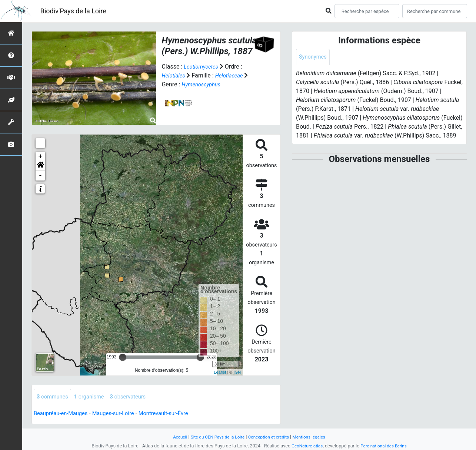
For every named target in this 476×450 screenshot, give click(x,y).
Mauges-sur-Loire (120, 414)
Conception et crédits (270, 437)
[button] (40, 166)
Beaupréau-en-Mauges (63, 414)
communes (54, 397)
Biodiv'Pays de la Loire (73, 11)
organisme (94, 397)
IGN (237, 372)
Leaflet (220, 372)
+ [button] (41, 156)
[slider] (123, 357)
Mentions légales (314, 437)
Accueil (174, 437)
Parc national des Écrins (385, 446)
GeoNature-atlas (305, 446)
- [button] (41, 176)
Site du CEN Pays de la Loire (215, 437)
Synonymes (314, 57)
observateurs (136, 397)
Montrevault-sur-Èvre (175, 414)
